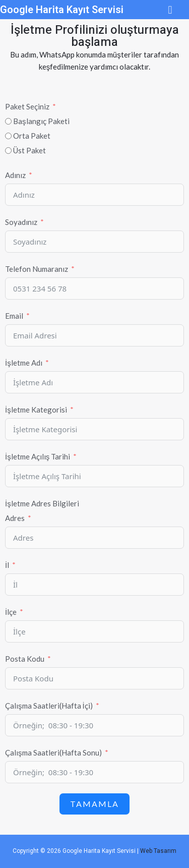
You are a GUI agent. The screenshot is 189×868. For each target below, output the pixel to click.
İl (7, 565)
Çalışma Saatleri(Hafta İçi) (49, 706)
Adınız (15, 175)
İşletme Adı (24, 363)
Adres (15, 518)
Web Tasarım (158, 851)
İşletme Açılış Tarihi (38, 456)
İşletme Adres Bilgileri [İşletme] (42, 503)
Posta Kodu (25, 659)
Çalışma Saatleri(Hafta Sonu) (53, 753)
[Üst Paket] (8, 151)
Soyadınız (21, 222)
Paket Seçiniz (27, 106)
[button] (170, 10)
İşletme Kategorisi (36, 410)
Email (14, 316)
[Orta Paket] (8, 136)
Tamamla (94, 804)
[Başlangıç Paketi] (8, 121)
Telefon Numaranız (37, 269)
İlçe (11, 612)
